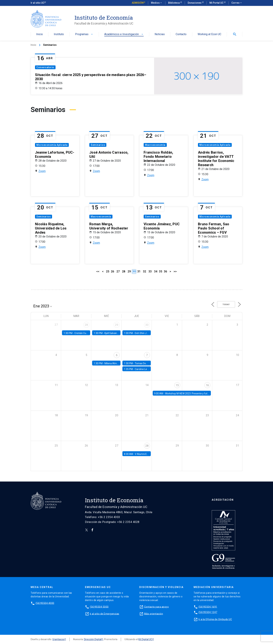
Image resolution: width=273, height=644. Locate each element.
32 (145, 271)
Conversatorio (45, 67)
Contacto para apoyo (157, 607)
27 (118, 271)
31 (139, 271)
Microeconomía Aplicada (52, 145)
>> (175, 271)
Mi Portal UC (217, 3)
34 (156, 271)
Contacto (181, 34)
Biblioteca (174, 3)
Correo (237, 3)
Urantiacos (58, 639)
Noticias (160, 34)
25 (108, 271)
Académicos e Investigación (124, 34)
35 (161, 271)
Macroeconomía (155, 145)
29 (129, 271)
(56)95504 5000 (99, 607)
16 (207, 385)
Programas (84, 34)
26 (112, 271)
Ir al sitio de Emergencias (105, 614)
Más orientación (154, 614)
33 (150, 271)
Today (226, 305)
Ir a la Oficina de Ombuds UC (215, 619)
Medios (157, 3)
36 (165, 271)
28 (124, 271)
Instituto (59, 34)
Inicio (40, 34)
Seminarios (98, 145)
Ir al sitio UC (37, 3)
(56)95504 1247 (208, 612)
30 (147, 325)
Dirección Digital (93, 639)
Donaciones (195, 3)
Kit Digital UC (145, 639)
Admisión (138, 3)
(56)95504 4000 (45, 603)
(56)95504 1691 (208, 607)
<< (98, 271)
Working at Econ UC (209, 34)
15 (177, 385)
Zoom (42, 171)
